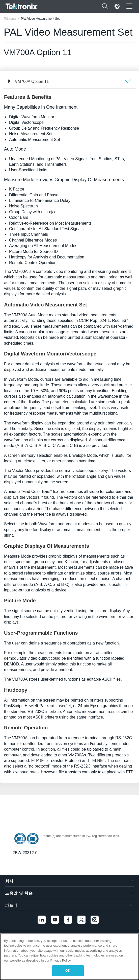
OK (68, 971)
